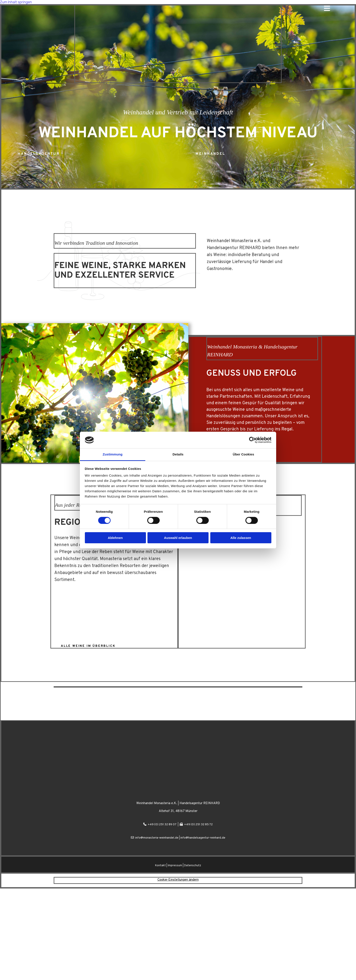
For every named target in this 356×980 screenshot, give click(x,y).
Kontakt (160, 866)
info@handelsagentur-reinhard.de (203, 838)
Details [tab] (178, 454)
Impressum (175, 866)
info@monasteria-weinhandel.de (157, 838)
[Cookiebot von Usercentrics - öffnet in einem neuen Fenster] (252, 440)
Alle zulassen (241, 538)
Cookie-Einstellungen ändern (178, 880)
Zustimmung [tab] (113, 454)
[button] (39, 153)
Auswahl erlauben (178, 538)
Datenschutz (193, 866)
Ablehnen (115, 538)
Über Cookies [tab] (243, 454)
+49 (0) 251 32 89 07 (162, 825)
